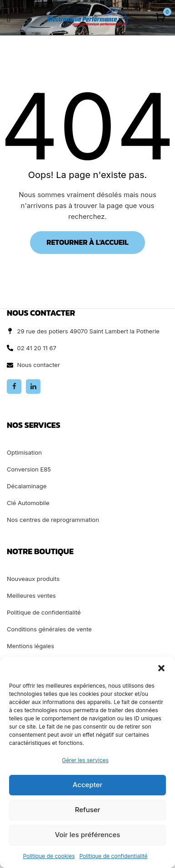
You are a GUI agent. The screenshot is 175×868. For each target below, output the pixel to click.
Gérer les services (85, 760)
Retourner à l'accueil (87, 242)
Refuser (88, 810)
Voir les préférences (88, 835)
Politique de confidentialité (113, 856)
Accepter (88, 785)
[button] (161, 668)
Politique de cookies (49, 856)
